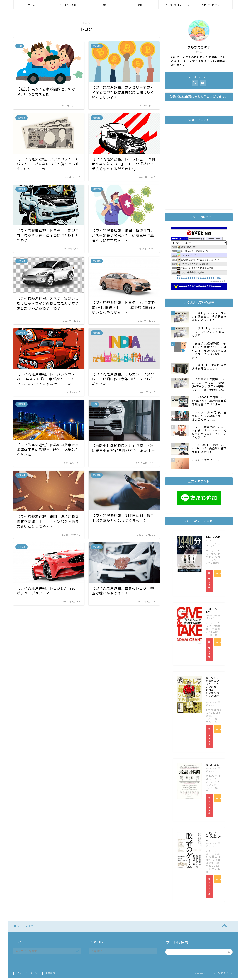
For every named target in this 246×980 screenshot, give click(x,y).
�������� (218, 281)
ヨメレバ (213, 545)
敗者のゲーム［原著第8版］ (213, 837)
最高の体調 (212, 765)
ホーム (32, 5)
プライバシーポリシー (28, 973)
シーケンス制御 (68, 5)
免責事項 (50, 973)
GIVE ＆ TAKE (213, 610)
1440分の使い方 (213, 539)
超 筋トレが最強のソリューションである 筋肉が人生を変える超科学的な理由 (212, 688)
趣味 (140, 5)
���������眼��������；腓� (199, 278)
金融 (104, 5)
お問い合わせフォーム (214, 5)
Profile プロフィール (177, 5)
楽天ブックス (209, 581)
